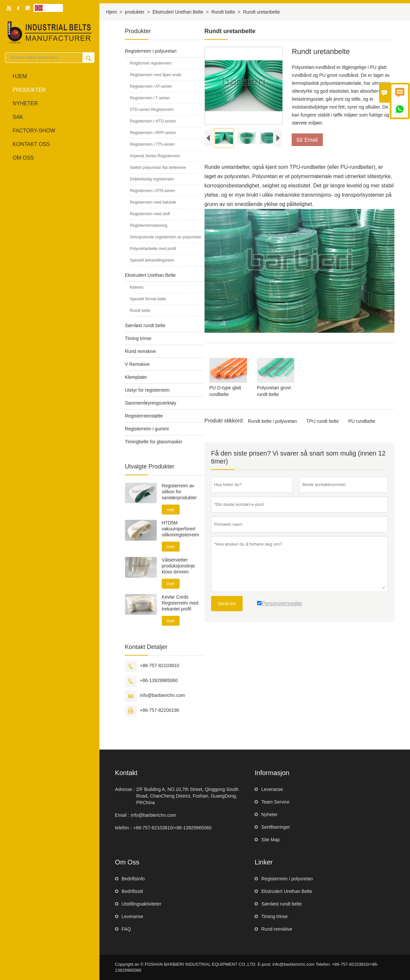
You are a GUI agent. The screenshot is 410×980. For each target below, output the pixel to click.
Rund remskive (140, 351)
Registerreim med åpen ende (156, 75)
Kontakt (126, 773)
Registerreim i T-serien (150, 98)
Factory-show (34, 131)
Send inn (227, 604)
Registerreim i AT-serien (151, 86)
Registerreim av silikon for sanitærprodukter (179, 492)
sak (18, 117)
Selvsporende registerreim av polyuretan (166, 237)
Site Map (270, 840)
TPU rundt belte (322, 421)
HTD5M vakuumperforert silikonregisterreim (180, 529)
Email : (122, 815)
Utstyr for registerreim (147, 390)
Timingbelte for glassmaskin (154, 442)
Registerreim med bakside (153, 202)
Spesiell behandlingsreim (152, 260)
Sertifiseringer (275, 827)
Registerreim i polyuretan (151, 51)
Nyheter (25, 103)
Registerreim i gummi (147, 429)
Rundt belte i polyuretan (272, 421)
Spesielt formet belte (148, 299)
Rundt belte (223, 12)
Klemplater (136, 377)
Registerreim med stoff (150, 214)
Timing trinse (138, 338)
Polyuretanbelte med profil (153, 249)
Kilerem (137, 287)
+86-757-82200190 (160, 710)
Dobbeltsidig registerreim (152, 179)
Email (307, 140)
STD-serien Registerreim (152, 110)
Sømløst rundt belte (145, 325)
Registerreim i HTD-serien (153, 121)
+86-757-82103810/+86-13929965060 (173, 828)
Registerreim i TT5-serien (152, 144)
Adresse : (125, 789)
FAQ (126, 929)
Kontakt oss (31, 144)
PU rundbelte (362, 421)
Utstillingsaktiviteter (142, 904)
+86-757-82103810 (160, 665)
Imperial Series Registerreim (155, 156)
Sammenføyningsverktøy (151, 403)
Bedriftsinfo (133, 879)
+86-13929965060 (159, 680)
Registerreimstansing (149, 225)
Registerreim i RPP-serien (153, 133)
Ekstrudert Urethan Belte (178, 12)
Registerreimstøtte (144, 416)
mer (171, 510)
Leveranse (272, 789)
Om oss (23, 158)
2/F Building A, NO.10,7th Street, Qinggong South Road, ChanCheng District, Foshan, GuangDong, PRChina (187, 796)
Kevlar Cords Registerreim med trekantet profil (180, 603)
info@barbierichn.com (162, 695)
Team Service (275, 802)
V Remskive (137, 364)
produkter (29, 90)
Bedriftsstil (132, 891)
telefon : (123, 828)
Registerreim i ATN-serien (152, 191)
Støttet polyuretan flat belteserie (158, 168)
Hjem (20, 76)
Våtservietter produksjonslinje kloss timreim (178, 566)
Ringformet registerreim (151, 63)
